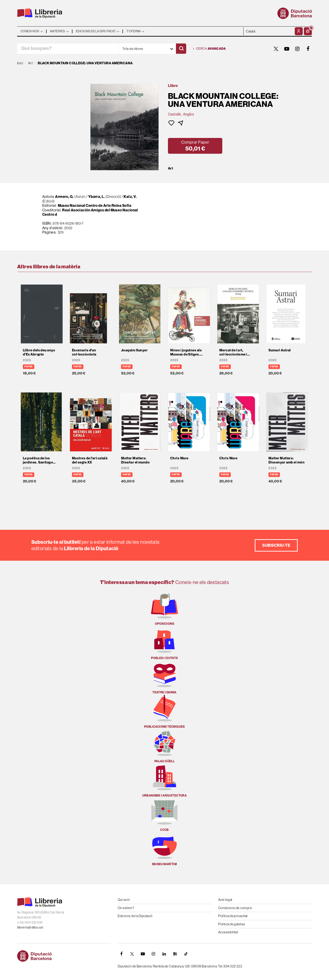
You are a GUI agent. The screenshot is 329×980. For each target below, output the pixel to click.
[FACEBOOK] (308, 49)
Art (170, 168)
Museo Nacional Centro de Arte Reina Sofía (95, 205)
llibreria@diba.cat (30, 927)
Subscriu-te (276, 545)
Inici (20, 63)
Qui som (124, 900)
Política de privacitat (233, 916)
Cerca (209, 49)
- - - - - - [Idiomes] (269, 31)
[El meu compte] (299, 31)
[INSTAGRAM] (297, 49)
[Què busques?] (68, 49)
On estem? (126, 908)
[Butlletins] (175, 954)
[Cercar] (181, 49)
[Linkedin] (164, 954)
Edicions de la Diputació (135, 916)
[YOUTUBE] (287, 49)
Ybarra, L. (97, 197)
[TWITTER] (276, 49)
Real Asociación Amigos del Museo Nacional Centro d (90, 212)
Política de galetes (232, 924)
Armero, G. (65, 197)
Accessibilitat (228, 932)
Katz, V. (130, 197)
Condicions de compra (235, 908)
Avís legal (225, 900)
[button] (308, 31)
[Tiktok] (186, 954)
